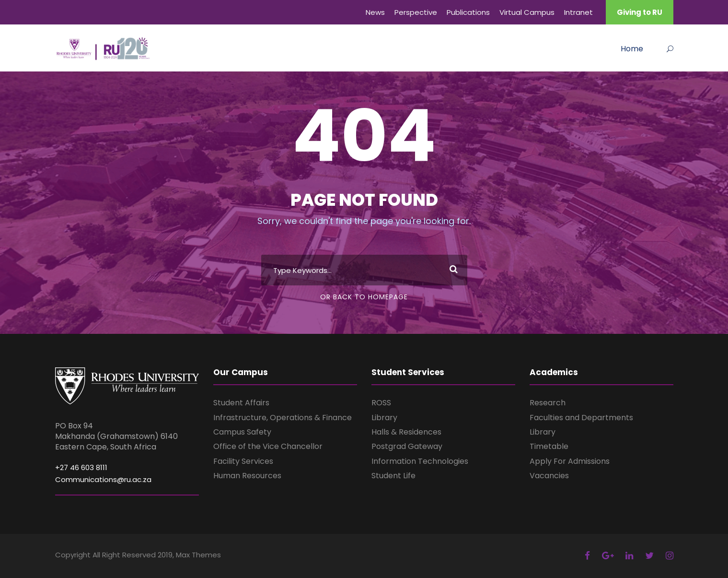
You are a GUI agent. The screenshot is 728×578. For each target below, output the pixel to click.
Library (384, 418)
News (375, 12)
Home (632, 49)
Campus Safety (242, 432)
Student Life (393, 476)
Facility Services (243, 461)
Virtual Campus (527, 12)
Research (548, 403)
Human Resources (247, 476)
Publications (468, 12)
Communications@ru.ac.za (103, 479)
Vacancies (549, 476)
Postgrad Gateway (407, 446)
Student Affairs (241, 403)
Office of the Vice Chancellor (268, 446)
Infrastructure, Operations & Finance (283, 418)
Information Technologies (420, 461)
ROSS (381, 403)
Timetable (549, 446)
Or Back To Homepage (364, 297)
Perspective (416, 12)
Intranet (578, 12)
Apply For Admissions (570, 461)
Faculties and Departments (581, 418)
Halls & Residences (406, 432)
